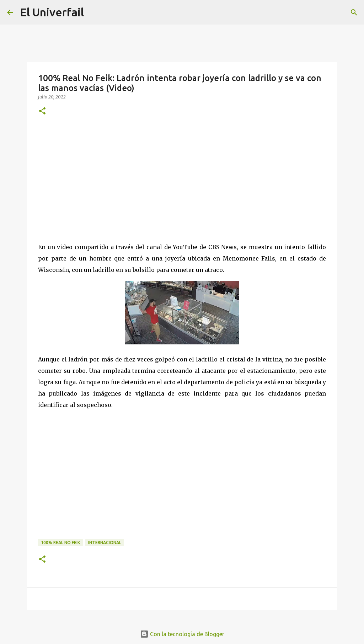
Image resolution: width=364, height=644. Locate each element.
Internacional (105, 543)
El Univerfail (52, 12)
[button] (42, 111)
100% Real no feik (60, 543)
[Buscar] (354, 12)
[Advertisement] (182, 177)
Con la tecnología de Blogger (182, 634)
